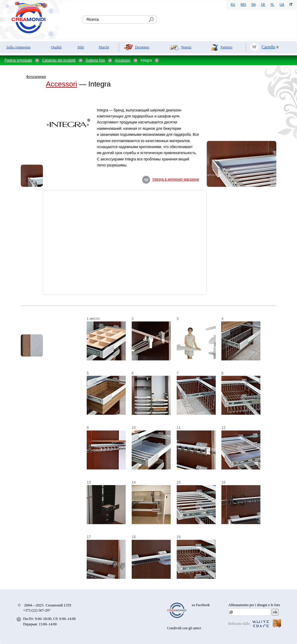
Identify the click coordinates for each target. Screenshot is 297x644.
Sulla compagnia (18, 47)
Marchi (104, 47)
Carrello (268, 47)
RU (233, 5)
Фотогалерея (36, 77)
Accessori (123, 60)
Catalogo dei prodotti (59, 60)
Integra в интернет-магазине (176, 179)
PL (272, 5)
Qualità (56, 47)
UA (282, 5)
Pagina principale (18, 60)
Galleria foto (95, 60)
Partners (226, 47)
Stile (81, 47)
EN (253, 5)
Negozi (186, 47)
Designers (142, 47)
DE (263, 5)
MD (243, 5)
